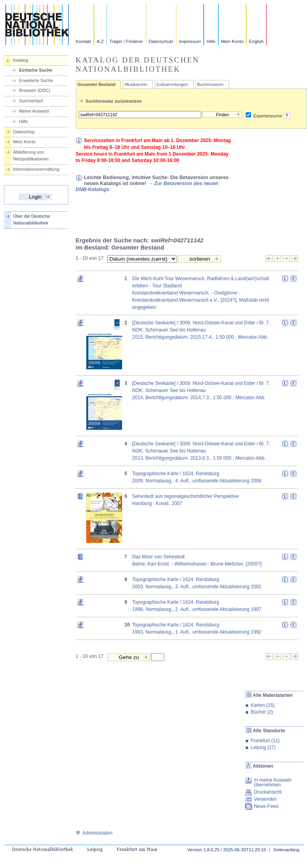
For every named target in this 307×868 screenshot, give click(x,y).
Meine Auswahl (34, 111)
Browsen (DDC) (35, 90)
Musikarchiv (136, 84)
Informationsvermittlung (36, 169)
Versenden (265, 799)
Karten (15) (263, 705)
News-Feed (266, 806)
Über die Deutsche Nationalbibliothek (32, 219)
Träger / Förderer (126, 41)
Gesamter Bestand (96, 84)
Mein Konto (232, 41)
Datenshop (24, 132)
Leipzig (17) (263, 747)
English (256, 41)
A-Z (100, 41)
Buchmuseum (210, 84)
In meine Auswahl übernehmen (273, 782)
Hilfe (211, 41)
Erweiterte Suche (36, 80)
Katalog (21, 60)
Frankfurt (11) (265, 741)
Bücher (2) (262, 712)
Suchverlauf (31, 101)
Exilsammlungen (172, 84)
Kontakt (84, 41)
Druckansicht (268, 792)
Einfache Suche (36, 70)
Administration (94, 833)
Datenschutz (161, 41)
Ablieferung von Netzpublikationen (31, 155)
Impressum (190, 41)
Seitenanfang (286, 850)
